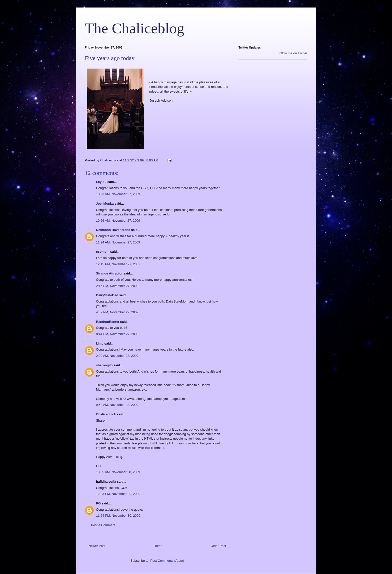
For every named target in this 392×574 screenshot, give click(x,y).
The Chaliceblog (134, 28)
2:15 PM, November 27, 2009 (117, 286)
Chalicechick (106, 414)
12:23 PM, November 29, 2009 (118, 494)
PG (98, 503)
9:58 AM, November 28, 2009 (117, 405)
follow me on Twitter (293, 53)
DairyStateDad (107, 295)
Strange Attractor (109, 273)
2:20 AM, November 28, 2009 (117, 356)
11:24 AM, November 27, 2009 (118, 242)
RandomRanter (108, 322)
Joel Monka (105, 204)
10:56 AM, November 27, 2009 (118, 221)
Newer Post (97, 546)
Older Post (218, 546)
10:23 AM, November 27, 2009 (118, 194)
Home (158, 546)
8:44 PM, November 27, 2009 (117, 334)
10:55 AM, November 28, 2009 (118, 472)
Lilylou (101, 182)
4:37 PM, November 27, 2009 (117, 312)
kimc (100, 343)
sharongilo (104, 365)
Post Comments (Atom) (167, 561)
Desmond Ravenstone (113, 230)
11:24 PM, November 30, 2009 (118, 516)
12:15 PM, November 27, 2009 (118, 264)
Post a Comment (103, 525)
